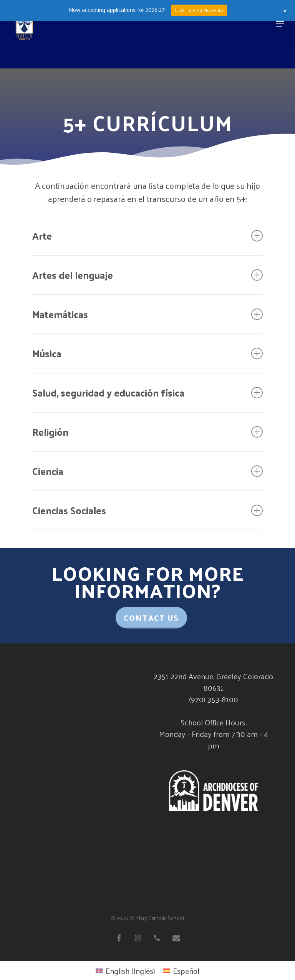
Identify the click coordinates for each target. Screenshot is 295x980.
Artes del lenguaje (147, 275)
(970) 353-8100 (214, 699)
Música (147, 353)
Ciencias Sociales (147, 510)
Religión (147, 432)
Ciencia (147, 471)
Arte (147, 236)
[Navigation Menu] (280, 24)
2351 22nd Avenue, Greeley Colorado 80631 (213, 682)
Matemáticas (147, 314)
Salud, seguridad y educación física (147, 392)
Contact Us (151, 618)
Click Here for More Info (199, 10)
